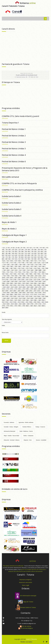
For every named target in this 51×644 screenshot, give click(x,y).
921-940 (21, 259)
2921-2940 (45, 291)
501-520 (21, 253)
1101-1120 (41, 261)
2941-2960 (6, 293)
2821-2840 (5, 291)
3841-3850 (5, 308)
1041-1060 (18, 261)
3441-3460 (25, 300)
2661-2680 (30, 287)
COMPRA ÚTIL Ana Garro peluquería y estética (22, 190)
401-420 (34, 251)
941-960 (27, 259)
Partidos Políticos (27, 427)
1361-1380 (10, 266)
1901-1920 (45, 274)
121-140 (36, 248)
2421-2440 (25, 283)
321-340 (8, 251)
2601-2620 (6, 287)
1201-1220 (37, 263)
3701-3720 (38, 304)
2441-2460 (33, 283)
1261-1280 (14, 265)
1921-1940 (6, 276)
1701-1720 (10, 272)
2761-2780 (25, 289)
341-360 (15, 251)
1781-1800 (41, 272)
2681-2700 (38, 287)
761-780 (15, 257)
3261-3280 (45, 296)
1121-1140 (5, 263)
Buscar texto (5, 332)
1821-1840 (13, 274)
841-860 (40, 257)
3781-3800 (25, 306)
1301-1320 (30, 265)
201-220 (15, 250)
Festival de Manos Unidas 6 (14, 161)
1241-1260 (6, 265)
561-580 (40, 253)
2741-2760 (18, 289)
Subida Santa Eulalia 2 (12, 203)
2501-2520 (13, 285)
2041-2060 (10, 278)
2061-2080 (18, 278)
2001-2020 (38, 276)
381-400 (27, 251)
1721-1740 (18, 272)
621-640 (15, 255)
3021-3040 (38, 293)
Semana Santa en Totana (28, 607)
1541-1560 (37, 268)
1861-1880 (29, 274)
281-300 (40, 250)
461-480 (8, 253)
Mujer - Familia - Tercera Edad (11, 436)
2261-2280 (6, 281)
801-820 (27, 257)
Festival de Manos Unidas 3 (14, 142)
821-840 (34, 257)
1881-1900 (37, 274)
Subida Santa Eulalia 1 (12, 196)
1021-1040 (10, 261)
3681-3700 (30, 304)
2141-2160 (5, 280)
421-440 (40, 251)
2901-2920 (37, 291)
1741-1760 (25, 272)
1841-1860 (21, 274)
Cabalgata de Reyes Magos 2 (14, 242)
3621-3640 (6, 304)
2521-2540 (21, 285)
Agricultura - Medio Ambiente (26, 422)
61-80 (18, 248)
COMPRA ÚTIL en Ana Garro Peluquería (19, 183)
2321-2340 (30, 281)
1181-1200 (29, 263)
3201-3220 (21, 296)
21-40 (8, 248)
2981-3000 (22, 293)
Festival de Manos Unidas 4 (14, 155)
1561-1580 (45, 268)
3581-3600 (37, 302)
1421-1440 (33, 266)
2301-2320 (22, 281)
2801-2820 (41, 289)
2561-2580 (37, 285)
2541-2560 (29, 285)
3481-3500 (41, 300)
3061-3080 (10, 295)
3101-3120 (25, 295)
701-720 (40, 255)
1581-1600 (6, 270)
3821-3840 (41, 306)
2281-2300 (14, 281)
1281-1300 (22, 265)
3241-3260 (37, 296)
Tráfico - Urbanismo (28, 436)
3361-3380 (38, 298)
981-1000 (41, 259)
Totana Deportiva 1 (10, 123)
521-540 (27, 253)
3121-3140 (33, 295)
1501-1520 (21, 268)
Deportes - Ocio (28, 440)
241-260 (27, 250)
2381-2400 (10, 283)
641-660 (21, 255)
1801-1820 (5, 274)
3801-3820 (33, 306)
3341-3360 (30, 298)
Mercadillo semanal (10, 177)
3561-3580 (29, 302)
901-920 (15, 259)
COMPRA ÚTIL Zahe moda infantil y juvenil (20, 116)
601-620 (8, 255)
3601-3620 (45, 302)
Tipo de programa (7, 319)
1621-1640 (22, 270)
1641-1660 (30, 270)
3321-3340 (22, 298)
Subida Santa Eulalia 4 (12, 216)
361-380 (21, 251)
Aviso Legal (26, 585)
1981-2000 (30, 276)
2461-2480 (41, 283)
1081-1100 (33, 261)
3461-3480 (33, 300)
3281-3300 (6, 298)
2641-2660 (22, 287)
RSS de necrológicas (26, 628)
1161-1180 (21, 263)
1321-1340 (38, 265)
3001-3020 (30, 293)
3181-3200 (13, 296)
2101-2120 (33, 278)
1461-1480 (5, 268)
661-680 (27, 255)
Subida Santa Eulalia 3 (12, 209)
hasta (3, 325)
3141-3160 (41, 295)
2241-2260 (45, 280)
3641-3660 (14, 304)
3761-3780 (18, 306)
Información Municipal (9, 431)
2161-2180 (13, 280)
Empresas (6, 352)
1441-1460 (41, 266)
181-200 (8, 250)
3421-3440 (18, 300)
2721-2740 (10, 289)
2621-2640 (14, 287)
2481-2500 (5, 285)
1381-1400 (18, 266)
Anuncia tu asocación (26, 582)
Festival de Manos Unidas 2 (14, 136)
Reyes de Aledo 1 (9, 222)
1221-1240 (45, 263)
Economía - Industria (9, 422)
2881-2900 (29, 291)
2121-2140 (41, 278)
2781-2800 (33, 289)
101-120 (29, 248)
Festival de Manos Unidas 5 (14, 149)
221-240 (21, 250)
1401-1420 (25, 266)
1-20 (3, 248)
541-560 (34, 253)
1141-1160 (13, 263)
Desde (4, 312)
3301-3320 (14, 298)
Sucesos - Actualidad (41, 440)
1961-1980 (22, 276)
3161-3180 (5, 296)
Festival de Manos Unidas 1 (14, 129)
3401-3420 (10, 300)
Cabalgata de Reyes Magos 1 (14, 235)
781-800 (21, 257)
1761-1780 (33, 272)
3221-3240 (29, 296)
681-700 (34, 255)
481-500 (15, 253)
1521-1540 (29, 268)
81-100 (23, 248)
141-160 (42, 248)
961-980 (34, 259)
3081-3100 (18, 295)
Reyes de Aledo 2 (9, 229)
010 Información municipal (28, 596)
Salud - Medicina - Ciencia (26, 431)
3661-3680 (22, 304)
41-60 (13, 248)
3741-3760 (10, 306)
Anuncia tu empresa (25, 580)
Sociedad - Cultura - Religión (11, 427)
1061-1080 (25, 261)
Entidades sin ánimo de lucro (15, 489)
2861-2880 (21, 291)
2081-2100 (25, 278)
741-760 (8, 257)
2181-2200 (21, 280)
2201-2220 (29, 280)
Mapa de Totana (28, 602)
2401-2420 (18, 283)
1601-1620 (14, 270)
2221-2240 (37, 280)
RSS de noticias (26, 626)
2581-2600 (45, 285)
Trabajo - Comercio (40, 427)
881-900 (8, 259)
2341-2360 (38, 281)
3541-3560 (21, 302)
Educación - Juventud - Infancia (12, 440)
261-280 (34, 250)
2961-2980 (14, 293)
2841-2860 (13, 291)
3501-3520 (5, 302)
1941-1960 (14, 276)
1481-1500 (13, 268)
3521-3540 (13, 302)
